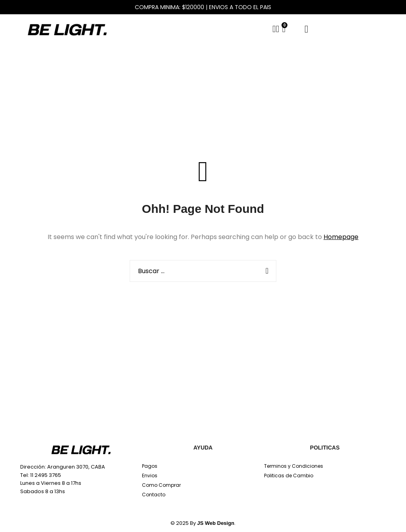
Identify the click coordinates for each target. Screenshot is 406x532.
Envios (150, 476)
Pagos (150, 466)
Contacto (154, 495)
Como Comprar (161, 485)
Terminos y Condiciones (294, 466)
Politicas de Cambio (289, 476)
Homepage (341, 237)
